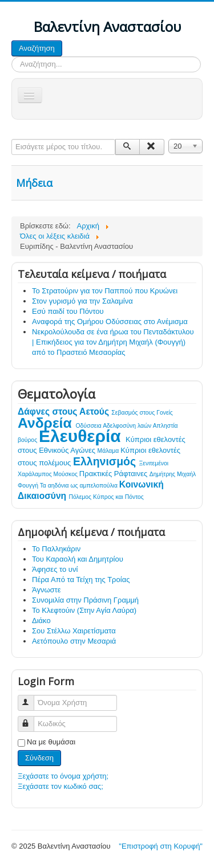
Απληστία (165, 426)
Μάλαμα (109, 451)
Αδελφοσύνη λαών (128, 426)
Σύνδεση (39, 758)
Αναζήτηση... (62, 41)
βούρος (28, 440)
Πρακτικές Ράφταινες (114, 474)
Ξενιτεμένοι (154, 463)
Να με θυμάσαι (51, 742)
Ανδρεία (47, 423)
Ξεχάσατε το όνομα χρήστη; (63, 776)
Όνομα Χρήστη (31, 698)
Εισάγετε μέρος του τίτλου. (12, 139)
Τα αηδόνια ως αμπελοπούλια (80, 486)
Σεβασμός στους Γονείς (142, 413)
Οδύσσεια (90, 426)
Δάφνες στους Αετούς (64, 412)
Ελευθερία (82, 436)
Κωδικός (31, 719)
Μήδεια (34, 183)
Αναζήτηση (37, 48)
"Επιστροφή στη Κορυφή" (161, 846)
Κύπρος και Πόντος (118, 497)
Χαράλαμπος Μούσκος (49, 474)
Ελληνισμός (106, 461)
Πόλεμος (81, 497)
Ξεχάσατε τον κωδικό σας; (60, 786)
